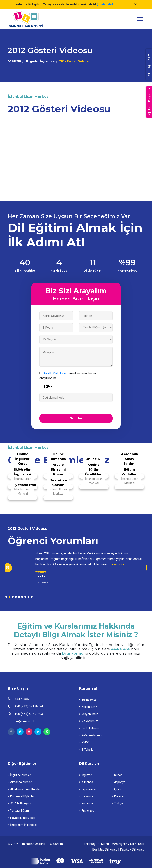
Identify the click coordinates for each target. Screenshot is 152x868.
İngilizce (85, 775)
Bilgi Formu (73, 653)
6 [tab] (22, 597)
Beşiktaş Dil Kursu (105, 849)
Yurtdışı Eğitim (18, 811)
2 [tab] (9, 597)
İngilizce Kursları (19, 775)
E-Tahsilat (87, 750)
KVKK (84, 742)
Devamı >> (117, 564)
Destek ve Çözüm (58, 483)
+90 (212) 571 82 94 (29, 706)
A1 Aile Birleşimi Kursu (58, 470)
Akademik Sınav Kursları (24, 789)
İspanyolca (87, 789)
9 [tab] (32, 597)
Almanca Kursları (20, 782)
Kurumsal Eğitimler (21, 796)
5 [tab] (19, 597)
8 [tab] (28, 597)
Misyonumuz (89, 714)
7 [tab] (25, 597)
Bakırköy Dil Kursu (96, 844)
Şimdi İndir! (105, 4)
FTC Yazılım (55, 844)
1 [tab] (6, 597)
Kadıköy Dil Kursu (132, 849)
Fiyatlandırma (24, 485)
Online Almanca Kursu (58, 459)
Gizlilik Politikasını (56, 373)
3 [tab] (13, 597)
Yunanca (86, 803)
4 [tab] (16, 597)
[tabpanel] (76, 568)
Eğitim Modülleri (129, 472)
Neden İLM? (88, 707)
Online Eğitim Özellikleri (94, 470)
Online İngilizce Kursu (23, 459)
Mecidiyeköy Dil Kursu (127, 844)
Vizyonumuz (88, 721)
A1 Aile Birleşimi (19, 803)
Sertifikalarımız (90, 728)
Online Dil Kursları (94, 461)
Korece (118, 796)
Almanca (86, 782)
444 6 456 (121, 649)
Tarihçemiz (87, 700)
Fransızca (87, 811)
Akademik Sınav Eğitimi (130, 459)
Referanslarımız (90, 735)
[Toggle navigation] (140, 19)
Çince (116, 789)
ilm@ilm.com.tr (25, 721)
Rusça (117, 775)
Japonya (118, 782)
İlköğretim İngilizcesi (40, 61)
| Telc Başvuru (149, 102)
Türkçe (117, 803)
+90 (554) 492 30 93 (29, 714)
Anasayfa (14, 61)
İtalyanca (86, 796)
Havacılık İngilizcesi (21, 818)
